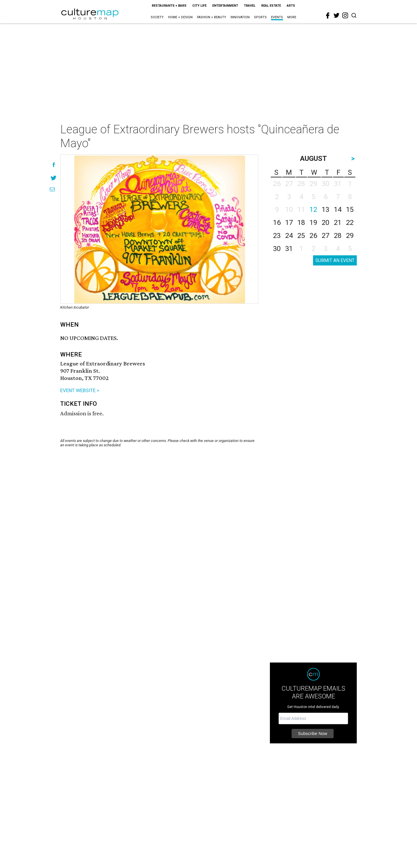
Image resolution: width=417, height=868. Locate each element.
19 (313, 223)
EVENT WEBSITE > (80, 390)
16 (277, 223)
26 (313, 236)
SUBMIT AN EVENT (335, 260)
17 (289, 223)
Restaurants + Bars (169, 6)
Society (157, 17)
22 (350, 223)
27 (325, 236)
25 (301, 236)
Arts (291, 6)
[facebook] (328, 16)
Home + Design (180, 17)
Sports (260, 17)
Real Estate (271, 6)
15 (350, 210)
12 (313, 210)
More (292, 17)
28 (338, 236)
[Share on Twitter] (54, 178)
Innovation (240, 17)
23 (277, 236)
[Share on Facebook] (54, 165)
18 (301, 223)
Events (277, 17)
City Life (199, 6)
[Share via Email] (52, 189)
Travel (250, 6)
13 (325, 210)
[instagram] (345, 15)
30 (277, 249)
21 (338, 223)
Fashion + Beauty (212, 17)
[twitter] (336, 15)
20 (325, 223)
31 (289, 249)
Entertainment (225, 6)
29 (350, 236)
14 (338, 210)
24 (289, 236)
